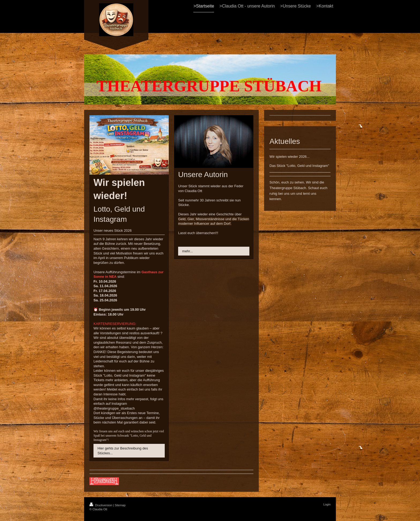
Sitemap (120, 505)
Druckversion (101, 505)
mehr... (187, 251)
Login (327, 504)
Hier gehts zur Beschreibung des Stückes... (123, 451)
